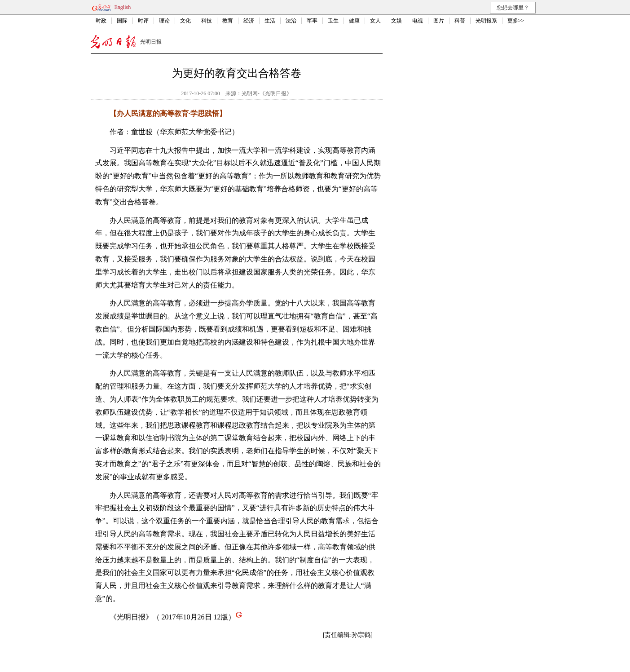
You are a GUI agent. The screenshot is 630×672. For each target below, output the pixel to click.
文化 (185, 21)
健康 (354, 21)
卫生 (333, 21)
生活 (270, 21)
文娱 (397, 21)
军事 (312, 21)
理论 (164, 21)
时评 (143, 21)
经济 (249, 21)
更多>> (516, 21)
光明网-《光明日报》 (267, 93)
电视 (418, 21)
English (123, 7)
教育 (228, 21)
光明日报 (151, 42)
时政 (101, 21)
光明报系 (486, 21)
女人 (375, 21)
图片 (439, 21)
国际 (122, 21)
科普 (460, 21)
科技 (207, 21)
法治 (291, 21)
